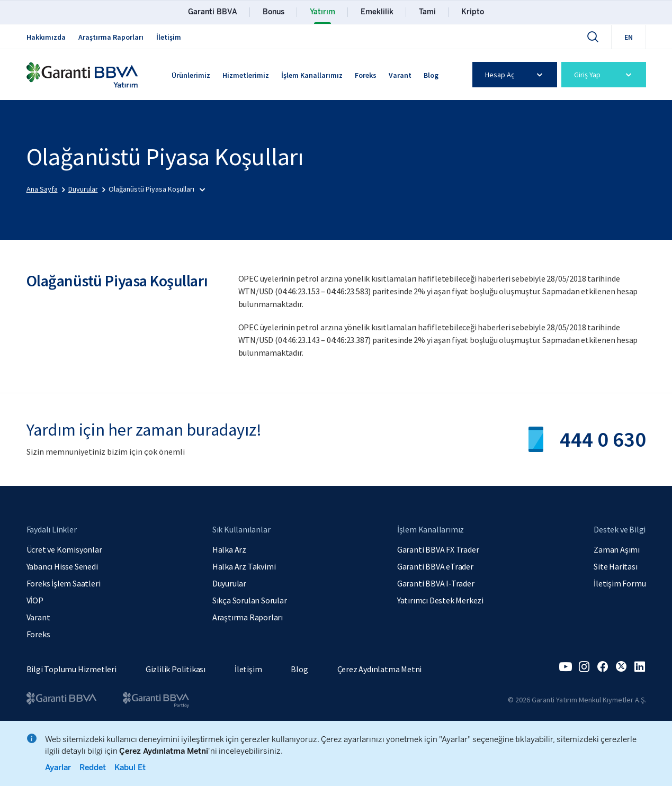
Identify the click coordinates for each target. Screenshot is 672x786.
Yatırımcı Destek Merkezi (440, 600)
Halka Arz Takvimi (244, 566)
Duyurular (229, 583)
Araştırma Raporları (111, 37)
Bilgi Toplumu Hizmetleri (71, 669)
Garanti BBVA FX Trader (438, 549)
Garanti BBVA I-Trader (436, 583)
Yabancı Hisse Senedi (62, 566)
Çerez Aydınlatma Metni (380, 669)
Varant (400, 75)
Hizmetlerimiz (246, 75)
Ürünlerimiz (191, 75)
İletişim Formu (620, 583)
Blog (431, 75)
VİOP (35, 600)
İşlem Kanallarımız (312, 75)
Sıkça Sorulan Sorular (250, 600)
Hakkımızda (46, 37)
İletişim (169, 37)
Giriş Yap (604, 75)
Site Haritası (615, 566)
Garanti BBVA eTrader (435, 566)
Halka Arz (229, 549)
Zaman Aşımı (617, 549)
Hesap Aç (516, 75)
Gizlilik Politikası (176, 669)
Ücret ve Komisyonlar (64, 549)
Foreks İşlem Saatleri (64, 583)
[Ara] (593, 37)
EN (629, 37)
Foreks (366, 75)
